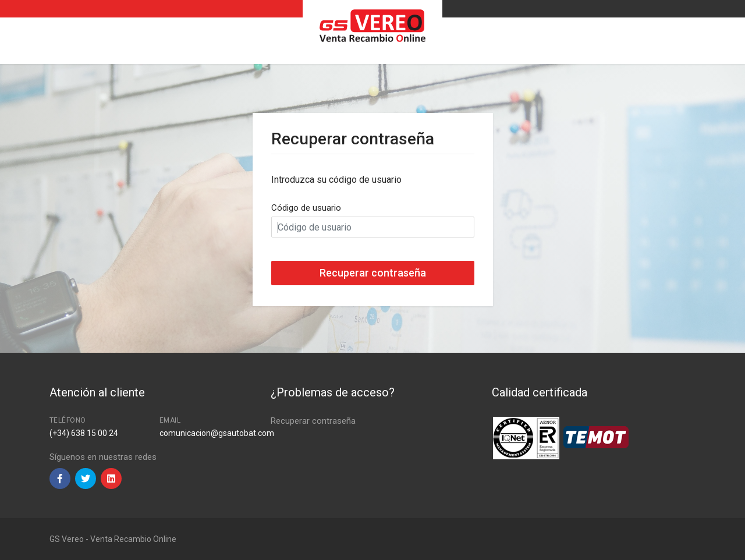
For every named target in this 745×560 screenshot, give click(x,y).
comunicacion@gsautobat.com (217, 433)
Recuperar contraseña (313, 421)
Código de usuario (306, 208)
